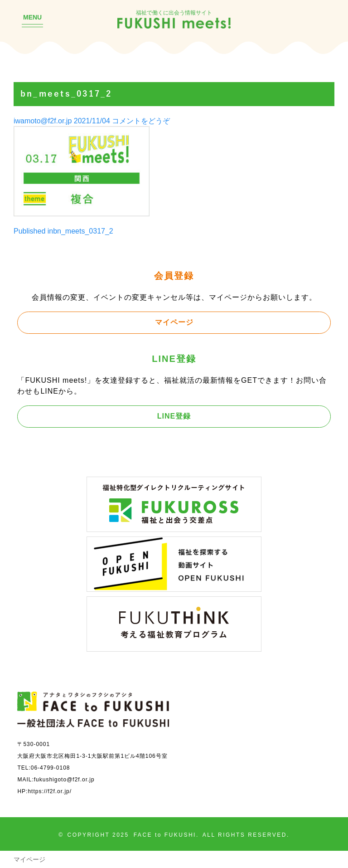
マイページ (174, 322)
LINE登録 (174, 416)
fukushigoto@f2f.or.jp (64, 779)
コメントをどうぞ (141, 121)
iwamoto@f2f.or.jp (43, 121)
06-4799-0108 (51, 768)
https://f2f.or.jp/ (50, 791)
